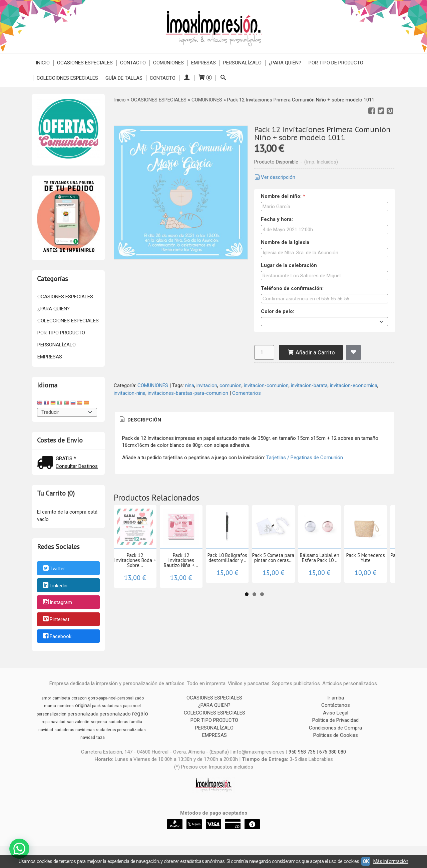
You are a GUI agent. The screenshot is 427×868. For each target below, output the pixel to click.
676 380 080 (333, 752)
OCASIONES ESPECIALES (85, 63)
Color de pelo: (278, 311)
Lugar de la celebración (289, 265)
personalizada (83, 714)
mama (50, 706)
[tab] (140, 420)
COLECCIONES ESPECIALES (67, 78)
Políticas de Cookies (336, 735)
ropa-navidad (54, 722)
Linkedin (55, 586)
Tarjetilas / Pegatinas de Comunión (305, 458)
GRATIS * (66, 459)
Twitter (54, 569)
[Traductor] (67, 412)
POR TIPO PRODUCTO (61, 333)
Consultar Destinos (77, 466)
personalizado (115, 714)
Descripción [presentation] (140, 420)
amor (46, 698)
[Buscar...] (223, 78)
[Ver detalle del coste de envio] (46, 463)
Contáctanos (336, 705)
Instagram (57, 603)
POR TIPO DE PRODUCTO (336, 63)
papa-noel (132, 706)
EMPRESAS (203, 63)
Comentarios (247, 393)
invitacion (207, 385)
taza (101, 738)
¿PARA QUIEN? (54, 309)
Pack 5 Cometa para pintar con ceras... (364, 583)
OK (366, 861)
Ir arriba (336, 698)
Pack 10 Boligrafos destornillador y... (292, 583)
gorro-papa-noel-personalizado (116, 698)
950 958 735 (302, 752)
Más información (391, 861)
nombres (66, 706)
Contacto (133, 63)
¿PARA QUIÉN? (285, 63)
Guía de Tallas (124, 78)
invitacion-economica (354, 385)
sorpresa (99, 722)
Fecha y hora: (277, 219)
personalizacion (52, 714)
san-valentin (78, 722)
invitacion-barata (309, 385)
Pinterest (56, 619)
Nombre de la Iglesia (285, 242)
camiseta (61, 698)
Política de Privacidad (335, 720)
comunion (231, 385)
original (83, 705)
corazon (79, 698)
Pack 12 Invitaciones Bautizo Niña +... (220, 583)
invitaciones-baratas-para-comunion (188, 393)
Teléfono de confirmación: (292, 288)
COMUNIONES (168, 63)
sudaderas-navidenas (75, 730)
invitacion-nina (130, 393)
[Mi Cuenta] (187, 78)
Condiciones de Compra (335, 728)
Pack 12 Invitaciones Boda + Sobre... (148, 583)
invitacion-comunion (266, 385)
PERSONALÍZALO (242, 63)
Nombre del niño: (283, 196)
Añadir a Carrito (311, 352)
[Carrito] (205, 78)
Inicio (43, 63)
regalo (140, 713)
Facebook (57, 636)
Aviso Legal (336, 713)
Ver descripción (274, 177)
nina (190, 385)
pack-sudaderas (107, 706)
